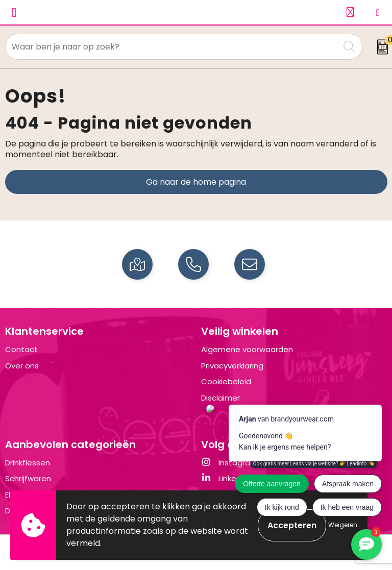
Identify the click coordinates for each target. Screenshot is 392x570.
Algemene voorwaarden (247, 349)
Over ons (22, 366)
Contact (21, 349)
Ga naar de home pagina (196, 182)
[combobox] (173, 47)
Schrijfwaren (28, 478)
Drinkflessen (28, 463)
